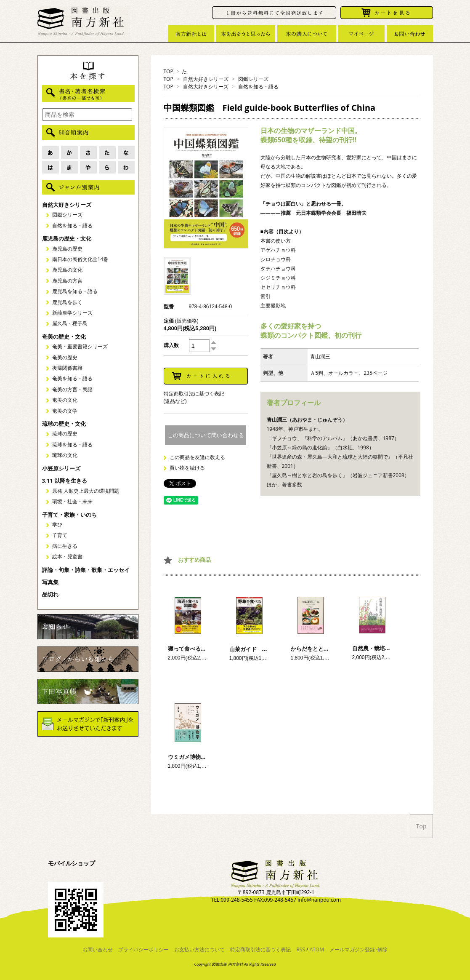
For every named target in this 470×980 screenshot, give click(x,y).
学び (57, 525)
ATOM (317, 949)
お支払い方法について (199, 949)
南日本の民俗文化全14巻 (80, 259)
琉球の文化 (65, 455)
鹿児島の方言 (67, 281)
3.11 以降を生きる (65, 481)
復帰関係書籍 (67, 368)
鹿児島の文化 (67, 270)
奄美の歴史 (65, 357)
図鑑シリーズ (253, 79)
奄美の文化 (65, 400)
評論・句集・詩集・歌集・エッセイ (86, 570)
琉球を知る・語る (72, 445)
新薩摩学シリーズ (72, 313)
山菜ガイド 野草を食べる (262, 649)
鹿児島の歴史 (67, 249)
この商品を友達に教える (197, 457)
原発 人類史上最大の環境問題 (86, 491)
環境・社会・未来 (72, 501)
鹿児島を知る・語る (75, 291)
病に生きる (65, 546)
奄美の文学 (65, 411)
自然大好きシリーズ (206, 79)
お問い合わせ (98, 949)
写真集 (50, 582)
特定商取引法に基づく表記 (260, 949)
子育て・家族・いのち (69, 515)
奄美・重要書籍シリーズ (80, 346)
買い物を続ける (187, 468)
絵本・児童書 (67, 557)
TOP (169, 71)
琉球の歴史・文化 (64, 424)
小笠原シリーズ (61, 468)
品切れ (50, 594)
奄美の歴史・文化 (64, 336)
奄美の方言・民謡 (72, 389)
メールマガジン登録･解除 (358, 949)
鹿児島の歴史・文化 (67, 238)
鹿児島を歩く (67, 302)
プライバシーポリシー (143, 949)
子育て (60, 535)
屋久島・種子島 (70, 323)
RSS (301, 949)
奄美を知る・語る (72, 378)
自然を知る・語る (258, 87)
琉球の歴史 (65, 434)
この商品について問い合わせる (206, 435)
